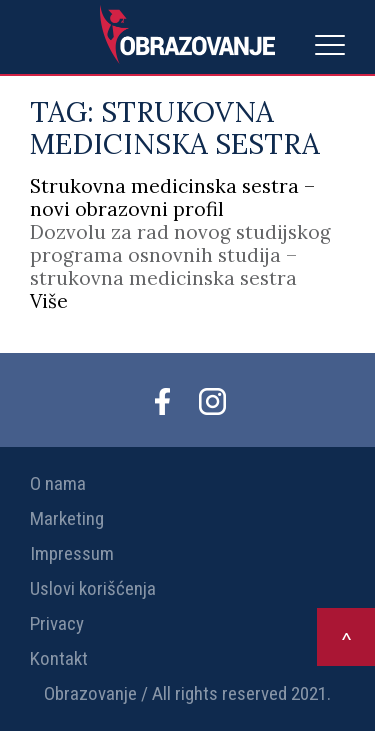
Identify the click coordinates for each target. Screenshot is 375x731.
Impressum (72, 553)
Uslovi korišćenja (93, 588)
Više (49, 301)
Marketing (67, 518)
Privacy (57, 623)
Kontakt (59, 658)
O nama (58, 483)
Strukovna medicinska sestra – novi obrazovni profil (172, 197)
